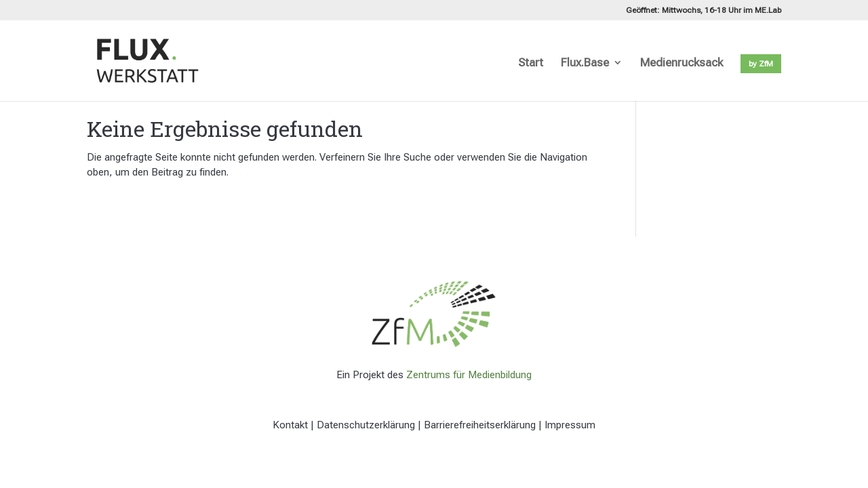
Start (531, 63)
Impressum (570, 425)
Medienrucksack (682, 63)
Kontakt (290, 425)
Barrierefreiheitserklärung (480, 425)
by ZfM (761, 64)
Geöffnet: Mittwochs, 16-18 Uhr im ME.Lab (704, 11)
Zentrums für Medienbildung (469, 375)
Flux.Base (585, 63)
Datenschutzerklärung (366, 425)
